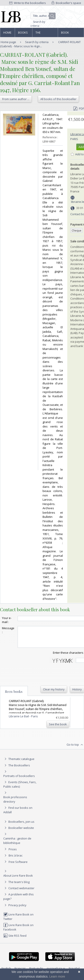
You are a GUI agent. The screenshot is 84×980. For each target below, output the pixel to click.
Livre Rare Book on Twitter (18, 920)
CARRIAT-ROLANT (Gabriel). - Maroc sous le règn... (40, 44)
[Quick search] (43, 16)
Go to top (75, 749)
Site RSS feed (15, 940)
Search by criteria (38, 24)
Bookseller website (19, 832)
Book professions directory (70, 34)
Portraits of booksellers (19, 780)
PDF (79, 108)
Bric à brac (16, 859)
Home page (7, 34)
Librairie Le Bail (19, 720)
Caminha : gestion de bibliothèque (17, 845)
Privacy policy (15, 909)
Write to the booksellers (28, 3)
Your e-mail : (7, 620)
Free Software (18, 866)
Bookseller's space (66, 3)
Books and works (23, 34)
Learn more (57, 976)
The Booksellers (45, 34)
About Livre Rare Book (18, 879)
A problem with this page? (19, 900)
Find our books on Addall (18, 814)
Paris (74, 139)
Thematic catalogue (19, 763)
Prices (13, 853)
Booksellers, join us (19, 826)
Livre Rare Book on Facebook (18, 931)
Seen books (14, 695)
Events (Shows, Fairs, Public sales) (20, 788)
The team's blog (16, 886)
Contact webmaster (19, 892)
